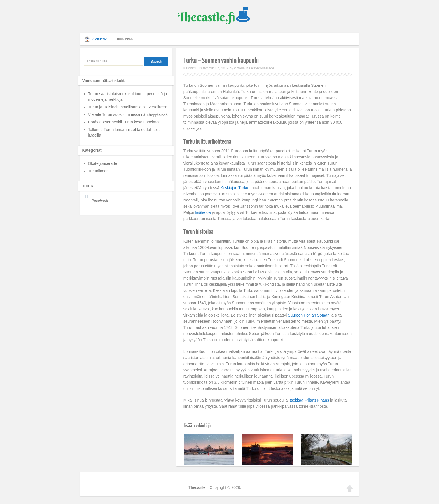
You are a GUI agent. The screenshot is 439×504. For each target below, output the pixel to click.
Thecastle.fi (199, 487)
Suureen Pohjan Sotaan (309, 315)
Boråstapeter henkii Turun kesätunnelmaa (124, 122)
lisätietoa (203, 212)
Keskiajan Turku (234, 188)
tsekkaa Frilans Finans (309, 400)
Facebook (100, 201)
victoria (239, 68)
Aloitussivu (100, 39)
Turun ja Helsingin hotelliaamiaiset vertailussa (128, 107)
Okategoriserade (262, 68)
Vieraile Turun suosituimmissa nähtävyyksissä (315, 442)
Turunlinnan (124, 39)
